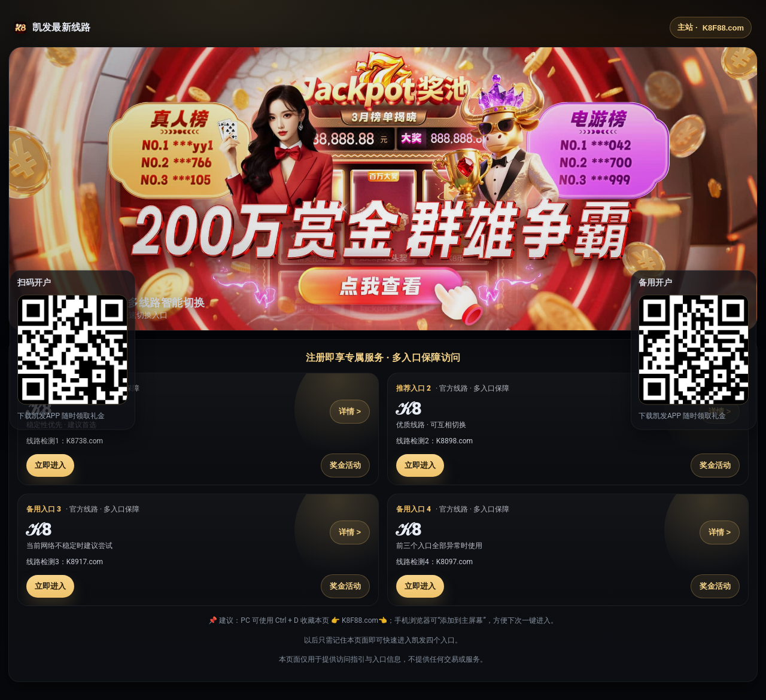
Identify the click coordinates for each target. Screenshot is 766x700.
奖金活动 (345, 465)
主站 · (711, 28)
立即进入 (50, 465)
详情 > (350, 411)
